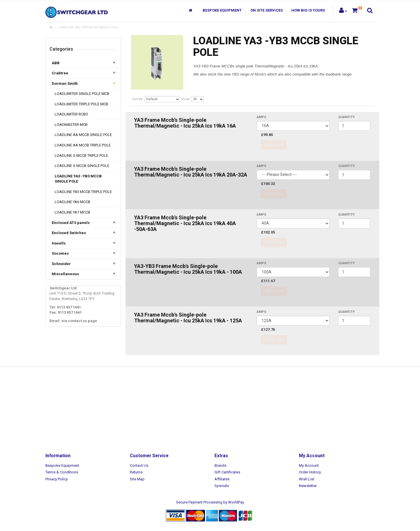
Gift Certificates (227, 472)
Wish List (307, 479)
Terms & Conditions (62, 472)
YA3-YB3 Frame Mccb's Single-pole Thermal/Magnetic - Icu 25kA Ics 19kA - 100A (188, 269)
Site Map (137, 479)
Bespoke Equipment (222, 10)
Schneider (61, 264)
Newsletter (308, 486)
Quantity (346, 117)
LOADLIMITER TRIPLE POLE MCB (81, 104)
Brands (220, 465)
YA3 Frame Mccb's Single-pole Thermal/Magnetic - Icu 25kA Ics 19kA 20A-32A (191, 172)
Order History (310, 472)
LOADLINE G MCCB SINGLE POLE (82, 166)
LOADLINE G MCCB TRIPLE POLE (81, 156)
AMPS (261, 117)
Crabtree (60, 73)
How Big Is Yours (308, 10)
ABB (56, 63)
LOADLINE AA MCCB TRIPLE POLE (83, 145)
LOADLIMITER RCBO (71, 114)
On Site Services (267, 10)
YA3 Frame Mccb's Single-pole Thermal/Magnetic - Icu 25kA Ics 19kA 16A (185, 123)
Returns (136, 472)
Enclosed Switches (69, 233)
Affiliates (222, 479)
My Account (309, 465)
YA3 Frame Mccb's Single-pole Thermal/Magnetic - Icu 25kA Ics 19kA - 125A (188, 318)
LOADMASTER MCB (71, 125)
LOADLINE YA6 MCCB (72, 202)
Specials (222, 486)
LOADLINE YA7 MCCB (72, 212)
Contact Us (139, 465)
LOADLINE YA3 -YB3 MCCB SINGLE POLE (88, 27)
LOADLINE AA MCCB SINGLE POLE (83, 135)
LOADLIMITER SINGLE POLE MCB (82, 94)
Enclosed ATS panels (71, 223)
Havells (59, 243)
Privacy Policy (57, 479)
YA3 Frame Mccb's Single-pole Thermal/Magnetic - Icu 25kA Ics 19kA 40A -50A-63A (185, 223)
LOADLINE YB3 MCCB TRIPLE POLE (83, 192)
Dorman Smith (65, 83)
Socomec (60, 253)
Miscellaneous (65, 274)
